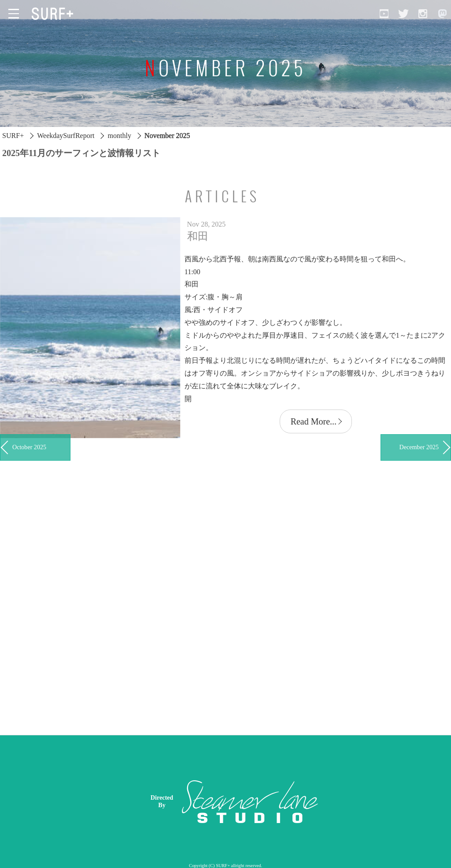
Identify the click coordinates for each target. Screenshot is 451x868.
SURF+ (13, 136)
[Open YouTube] (384, 14)
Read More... (314, 421)
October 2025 (29, 447)
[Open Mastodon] (442, 14)
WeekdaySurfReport (66, 136)
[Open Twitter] (403, 14)
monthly (120, 136)
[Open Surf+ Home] (55, 14)
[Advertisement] (294, 801)
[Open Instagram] (423, 14)
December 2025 (419, 447)
